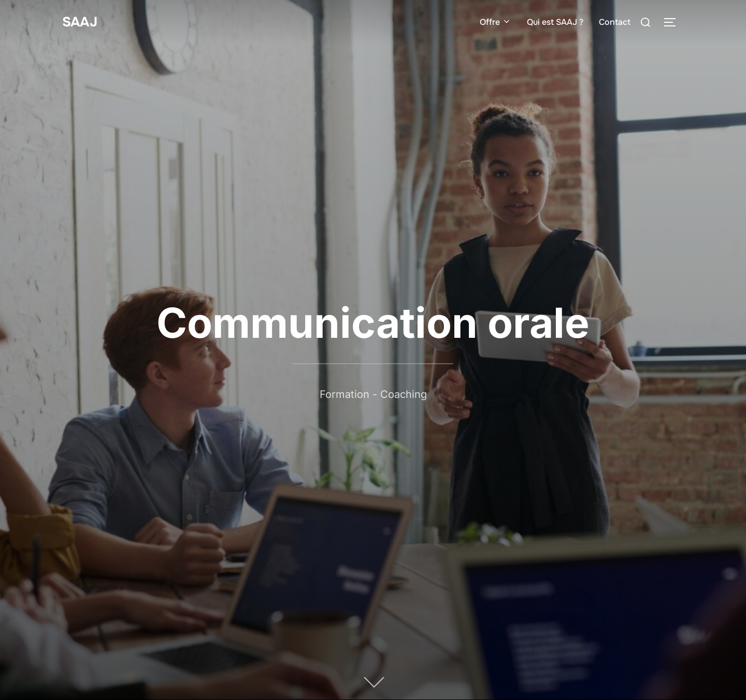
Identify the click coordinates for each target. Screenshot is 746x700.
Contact (615, 22)
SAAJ (80, 22)
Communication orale (373, 323)
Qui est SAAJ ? (555, 22)
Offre (496, 22)
